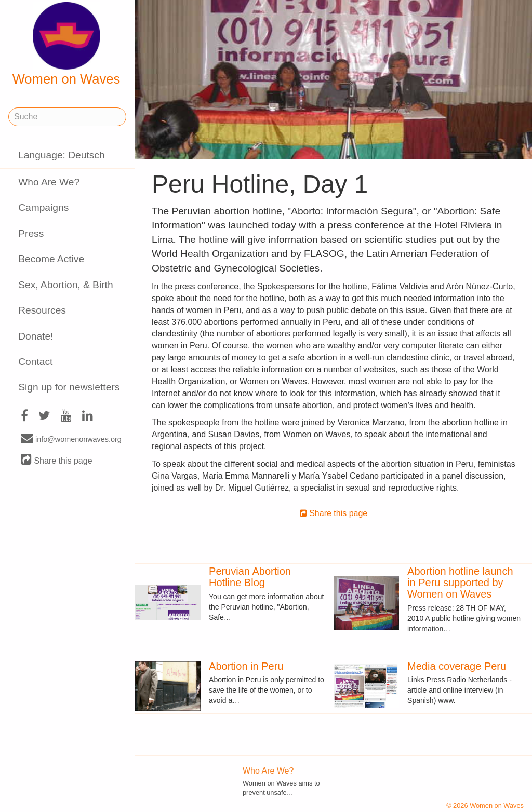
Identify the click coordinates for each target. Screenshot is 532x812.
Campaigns (43, 207)
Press (31, 233)
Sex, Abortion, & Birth (65, 285)
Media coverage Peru (457, 666)
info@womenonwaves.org (71, 439)
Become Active (51, 259)
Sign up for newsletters (69, 387)
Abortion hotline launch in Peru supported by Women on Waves (460, 583)
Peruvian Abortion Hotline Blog (250, 577)
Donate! (36, 336)
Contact (35, 362)
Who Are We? (49, 182)
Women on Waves (66, 44)
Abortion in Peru (246, 666)
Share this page (57, 460)
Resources (42, 310)
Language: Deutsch (61, 155)
